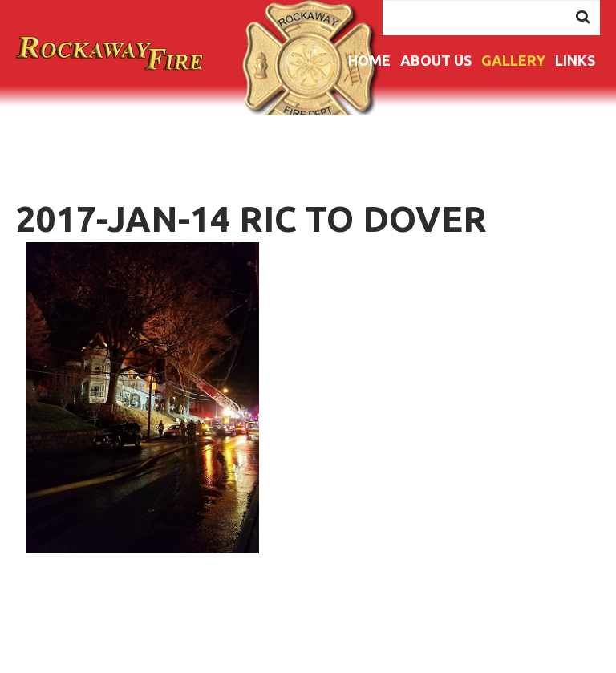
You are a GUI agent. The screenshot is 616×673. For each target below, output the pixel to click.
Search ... (383, 0)
